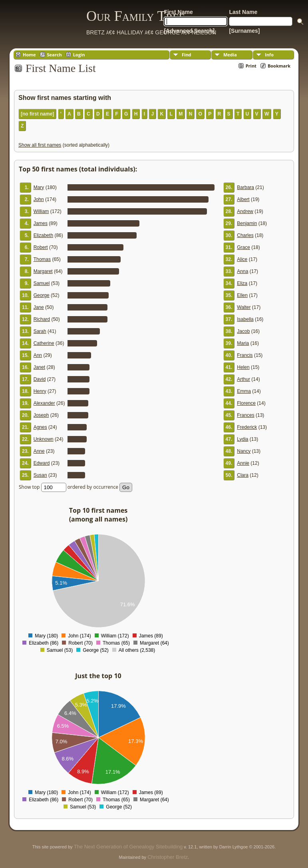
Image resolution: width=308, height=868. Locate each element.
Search (55, 55)
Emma (244, 391)
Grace (243, 247)
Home (29, 55)
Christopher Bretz (168, 857)
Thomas (42, 259)
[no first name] (37, 114)
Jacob (243, 331)
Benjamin (247, 223)
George (42, 295)
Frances (245, 415)
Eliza (242, 283)
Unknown (44, 439)
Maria (243, 343)
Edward (42, 463)
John (39, 199)
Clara (243, 475)
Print (251, 66)
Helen (243, 367)
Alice (242, 259)
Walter (244, 307)
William (41, 211)
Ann (38, 355)
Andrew (245, 211)
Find (187, 55)
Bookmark (279, 66)
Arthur (243, 379)
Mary (39, 187)
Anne (39, 451)
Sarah (40, 331)
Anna (242, 271)
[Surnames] (244, 31)
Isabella (245, 319)
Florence (246, 403)
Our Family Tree (136, 16)
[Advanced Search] (189, 31)
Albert (243, 199)
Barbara (245, 187)
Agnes (40, 427)
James (41, 223)
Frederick (247, 427)
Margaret (43, 271)
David (40, 379)
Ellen (242, 295)
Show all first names (40, 145)
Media (230, 55)
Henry (40, 391)
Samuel (42, 283)
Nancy (244, 451)
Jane (39, 307)
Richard (42, 319)
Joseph (41, 415)
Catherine (44, 343)
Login (79, 55)
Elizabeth (43, 235)
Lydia (242, 439)
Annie (243, 463)
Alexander (44, 403)
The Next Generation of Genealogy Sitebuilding (128, 847)
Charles (245, 235)
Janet (39, 367)
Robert (41, 247)
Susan (40, 475)
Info (269, 55)
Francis (245, 355)
